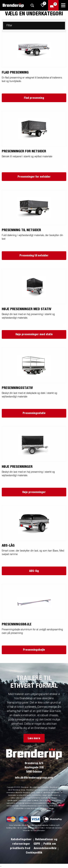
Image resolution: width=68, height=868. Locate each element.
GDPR (37, 844)
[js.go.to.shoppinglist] (43, 5)
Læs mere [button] (34, 738)
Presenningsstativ (34, 413)
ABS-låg (34, 571)
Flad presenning (34, 98)
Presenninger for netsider (34, 177)
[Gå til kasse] (53, 5)
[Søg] (32, 5)
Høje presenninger (34, 492)
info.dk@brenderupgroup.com (34, 778)
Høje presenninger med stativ (34, 334)
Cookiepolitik (34, 853)
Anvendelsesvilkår (45, 848)
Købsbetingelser (22, 839)
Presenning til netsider (34, 256)
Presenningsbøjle (34, 650)
